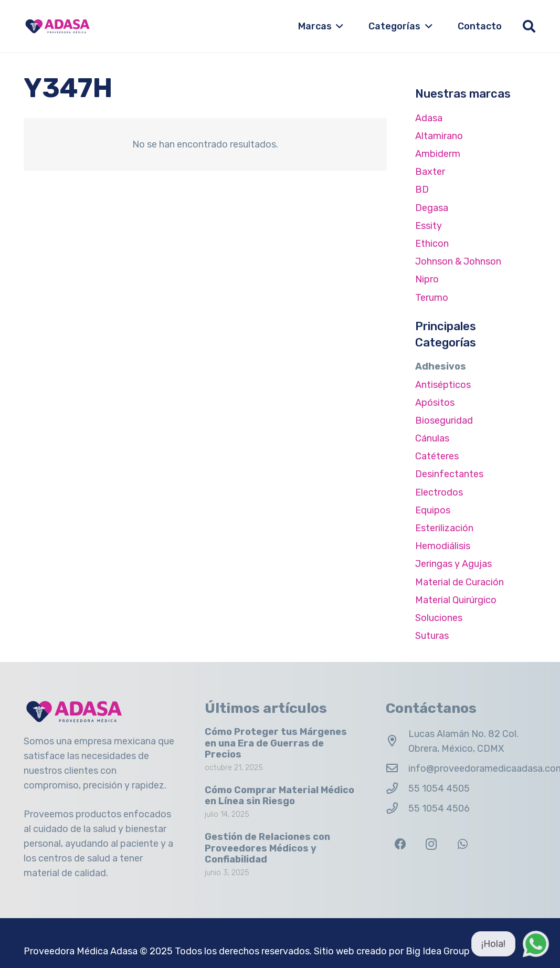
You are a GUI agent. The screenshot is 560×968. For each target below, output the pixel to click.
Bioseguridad (444, 420)
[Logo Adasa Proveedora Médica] (57, 26)
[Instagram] (431, 844)
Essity (429, 226)
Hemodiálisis (443, 546)
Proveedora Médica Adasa (81, 951)
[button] (338, 26)
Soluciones (439, 618)
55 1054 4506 (439, 808)
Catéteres (437, 456)
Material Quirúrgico (456, 600)
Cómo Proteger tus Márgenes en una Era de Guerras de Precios (276, 743)
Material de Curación (459, 582)
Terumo (432, 298)
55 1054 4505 (439, 788)
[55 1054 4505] (397, 788)
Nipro (427, 279)
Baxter (430, 172)
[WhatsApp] (463, 844)
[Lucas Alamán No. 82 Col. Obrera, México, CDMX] (397, 741)
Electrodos (439, 492)
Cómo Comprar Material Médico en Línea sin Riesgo (279, 795)
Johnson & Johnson (458, 261)
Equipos (433, 510)
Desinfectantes (449, 474)
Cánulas (432, 438)
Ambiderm (438, 154)
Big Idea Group (438, 951)
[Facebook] (400, 844)
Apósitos (435, 403)
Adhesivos (441, 366)
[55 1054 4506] (397, 808)
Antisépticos (443, 385)
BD (422, 190)
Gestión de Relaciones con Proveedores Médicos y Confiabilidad (267, 848)
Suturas (432, 636)
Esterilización (444, 528)
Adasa (429, 118)
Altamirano (439, 136)
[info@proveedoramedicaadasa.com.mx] (397, 769)
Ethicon (432, 244)
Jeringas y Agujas (453, 564)
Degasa (432, 208)
